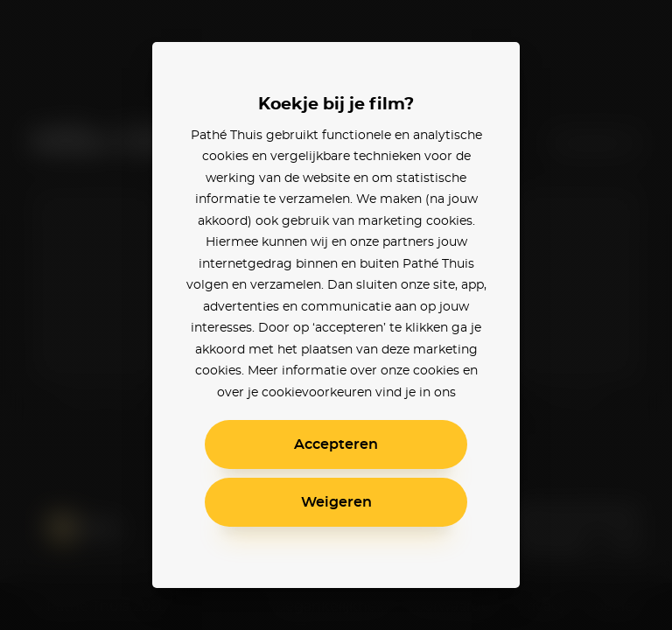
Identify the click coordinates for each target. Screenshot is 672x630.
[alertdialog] (336, 315)
